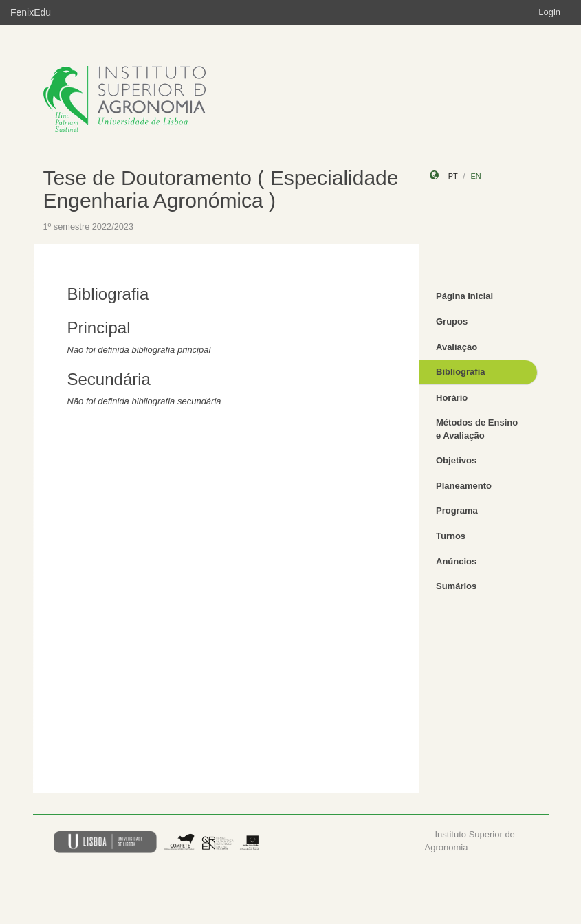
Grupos (452, 321)
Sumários (456, 586)
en (475, 176)
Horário (452, 398)
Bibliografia (461, 372)
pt (453, 176)
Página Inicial (464, 296)
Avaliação (457, 347)
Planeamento (464, 486)
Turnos (451, 536)
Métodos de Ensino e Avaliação (477, 429)
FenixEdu (31, 12)
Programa (457, 510)
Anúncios (456, 561)
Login (549, 12)
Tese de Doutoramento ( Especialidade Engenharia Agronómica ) (221, 189)
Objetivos (456, 460)
